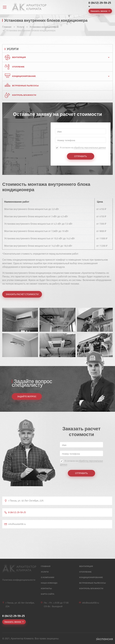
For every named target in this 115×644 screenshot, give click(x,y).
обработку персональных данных (90, 148)
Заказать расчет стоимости (22, 294)
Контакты (46, 589)
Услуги (45, 572)
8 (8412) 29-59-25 (100, 3)
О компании (48, 577)
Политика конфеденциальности (19, 580)
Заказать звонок (99, 11)
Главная (46, 566)
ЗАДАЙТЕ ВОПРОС (27, 397)
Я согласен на (83, 148)
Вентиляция (19, 57)
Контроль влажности (24, 95)
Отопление (18, 67)
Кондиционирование (24, 76)
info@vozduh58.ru (91, 603)
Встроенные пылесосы (25, 86)
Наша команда (49, 583)
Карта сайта (48, 594)
